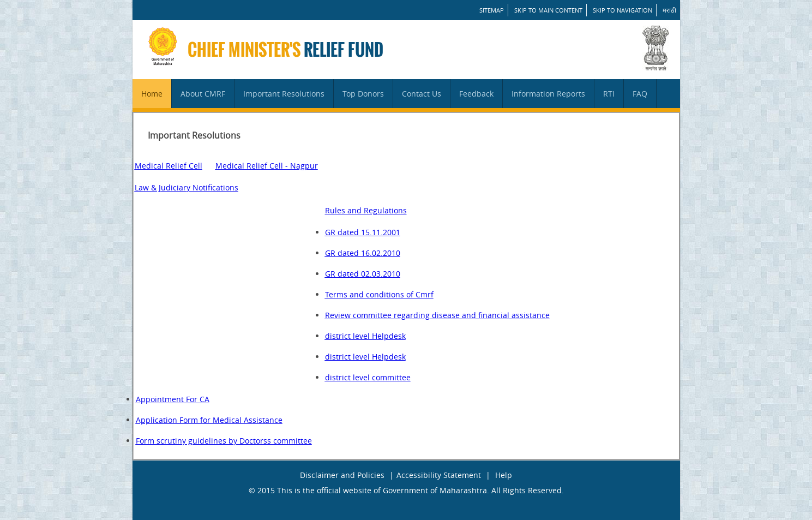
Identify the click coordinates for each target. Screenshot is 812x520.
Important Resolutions (284, 94)
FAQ (640, 94)
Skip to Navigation (622, 10)
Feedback (476, 94)
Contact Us (422, 94)
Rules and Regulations (366, 210)
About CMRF (203, 94)
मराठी (669, 10)
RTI (609, 94)
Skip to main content (548, 10)
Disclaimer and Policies (342, 475)
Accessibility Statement (439, 475)
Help (504, 475)
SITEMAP (492, 10)
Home (152, 94)
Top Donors (363, 94)
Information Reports (548, 94)
